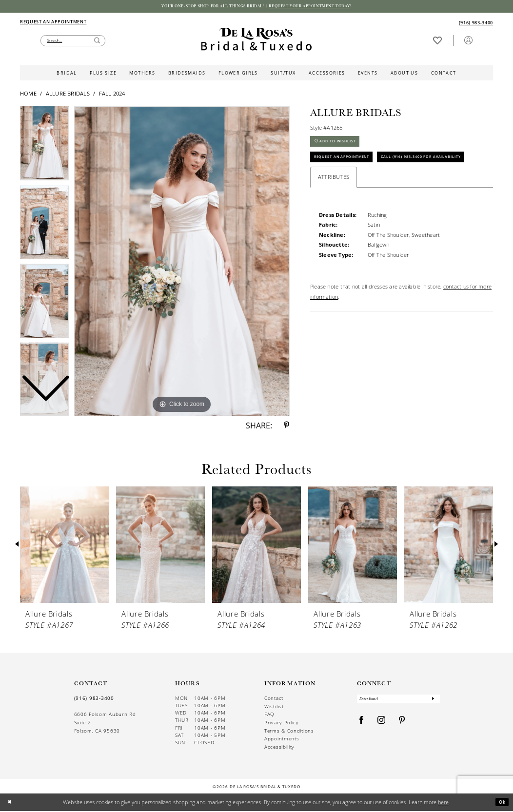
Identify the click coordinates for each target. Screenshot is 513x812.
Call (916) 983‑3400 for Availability (365, 184)
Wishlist (274, 707)
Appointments (282, 740)
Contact (274, 700)
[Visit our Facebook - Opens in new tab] (362, 724)
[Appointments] (53, 22)
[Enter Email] (399, 702)
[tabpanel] (182, 263)
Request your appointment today (324, 7)
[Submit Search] (97, 42)
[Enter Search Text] (73, 42)
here (443, 803)
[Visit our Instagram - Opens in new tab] (382, 724)
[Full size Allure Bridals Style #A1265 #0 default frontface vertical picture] (182, 263)
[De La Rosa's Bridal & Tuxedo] (256, 40)
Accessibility (279, 748)
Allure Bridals (68, 95)
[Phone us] (476, 24)
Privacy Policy (282, 724)
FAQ (269, 716)
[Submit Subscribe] (433, 702)
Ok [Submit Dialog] (501, 803)
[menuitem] (138, 23)
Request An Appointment (351, 164)
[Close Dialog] (11, 803)
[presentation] (64, 546)
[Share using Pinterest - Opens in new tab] (286, 427)
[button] (468, 41)
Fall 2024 (112, 95)
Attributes (334, 206)
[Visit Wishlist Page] (437, 41)
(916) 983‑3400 (94, 700)
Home (28, 95)
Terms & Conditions (289, 732)
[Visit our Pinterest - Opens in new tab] (402, 724)
